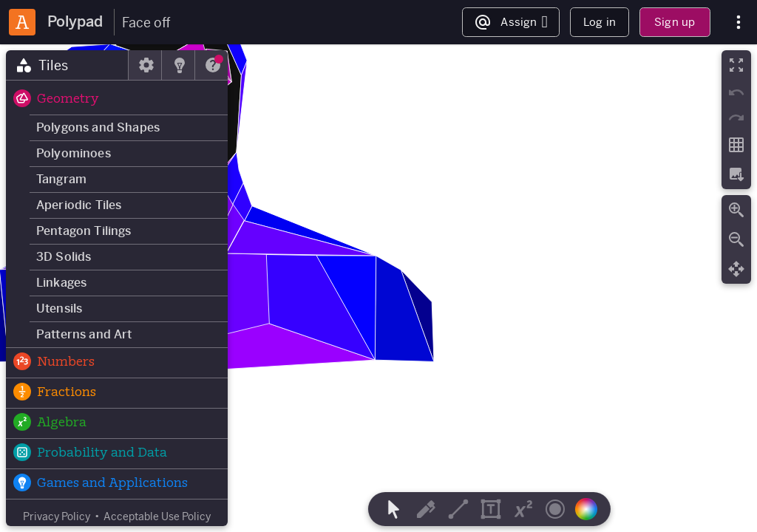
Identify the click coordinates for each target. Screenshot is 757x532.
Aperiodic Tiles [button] (79, 205)
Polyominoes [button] (74, 153)
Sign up (675, 22)
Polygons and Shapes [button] (98, 127)
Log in (600, 22)
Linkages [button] (61, 283)
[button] (117, 100)
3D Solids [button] (64, 257)
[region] (378, 288)
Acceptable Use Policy (157, 516)
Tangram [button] (61, 179)
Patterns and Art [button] (84, 334)
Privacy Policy (57, 516)
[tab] (67, 65)
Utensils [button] (59, 308)
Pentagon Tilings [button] (84, 231)
